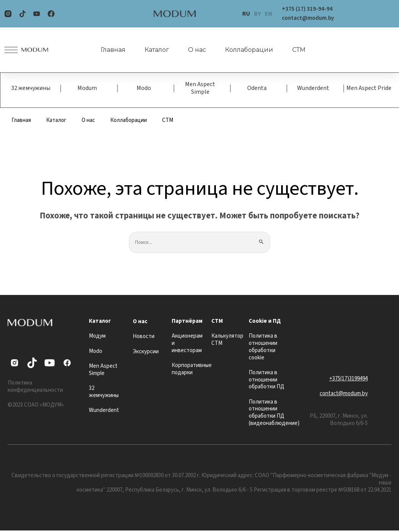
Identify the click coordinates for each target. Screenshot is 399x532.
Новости (144, 338)
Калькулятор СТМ (227, 341)
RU (246, 14)
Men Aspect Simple (200, 89)
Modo (144, 89)
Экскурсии (146, 353)
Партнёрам (187, 323)
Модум (97, 337)
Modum (87, 89)
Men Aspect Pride (369, 89)
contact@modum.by (344, 395)
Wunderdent (313, 89)
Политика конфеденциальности (35, 388)
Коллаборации (245, 50)
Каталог (152, 50)
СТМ (294, 50)
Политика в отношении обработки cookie (263, 348)
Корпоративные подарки (192, 370)
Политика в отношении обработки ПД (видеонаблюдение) (274, 414)
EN (269, 14)
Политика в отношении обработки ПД (266, 381)
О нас (192, 50)
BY (257, 14)
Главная (109, 50)
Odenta (257, 89)
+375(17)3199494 (348, 380)
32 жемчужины (31, 89)
